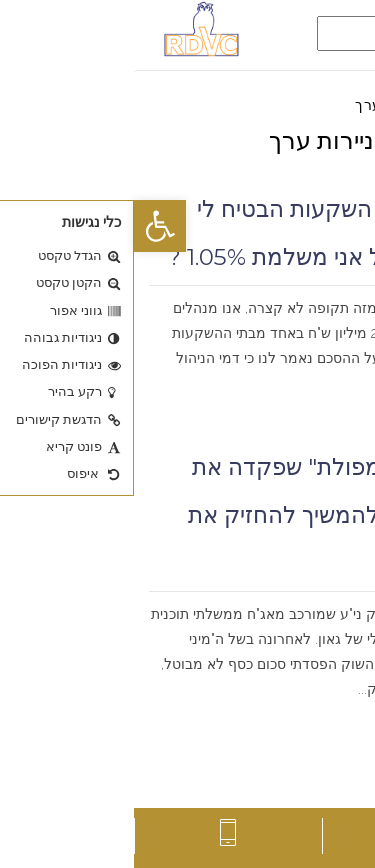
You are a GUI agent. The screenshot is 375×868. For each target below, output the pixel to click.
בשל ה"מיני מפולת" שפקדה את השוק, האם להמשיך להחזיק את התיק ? (207, 515)
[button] (26, 226)
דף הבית (334, 105)
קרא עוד (331, 408)
